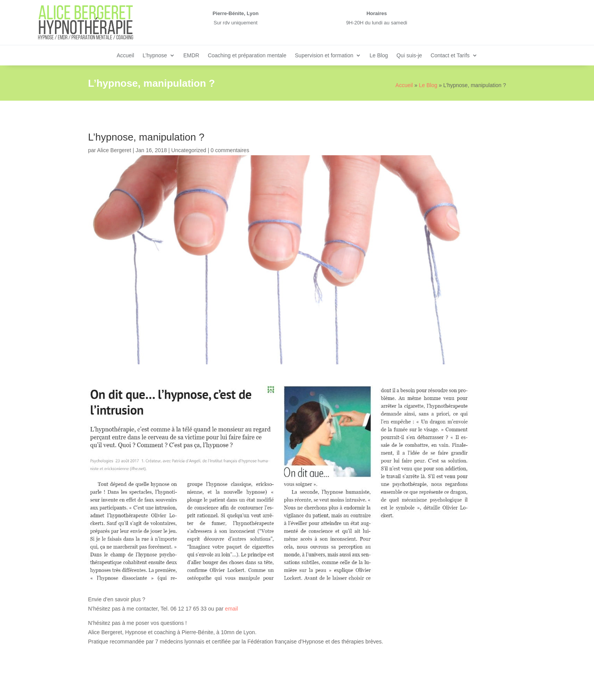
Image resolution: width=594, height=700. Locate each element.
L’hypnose (155, 56)
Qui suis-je (409, 56)
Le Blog (379, 56)
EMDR (191, 56)
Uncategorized (189, 150)
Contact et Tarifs (450, 56)
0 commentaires (230, 150)
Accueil (125, 56)
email (231, 609)
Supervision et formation (324, 56)
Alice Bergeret (114, 150)
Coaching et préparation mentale (247, 56)
